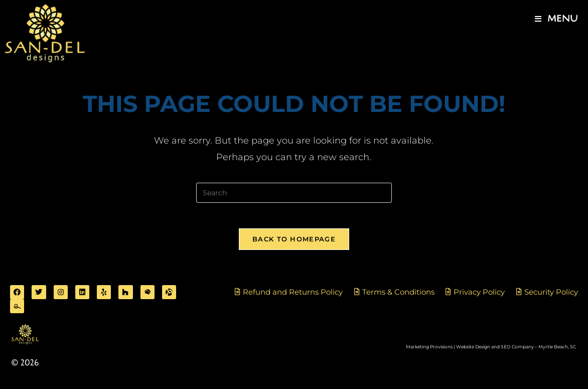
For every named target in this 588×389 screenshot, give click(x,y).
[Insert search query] (294, 193)
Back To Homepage (294, 243)
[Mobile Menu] (556, 19)
